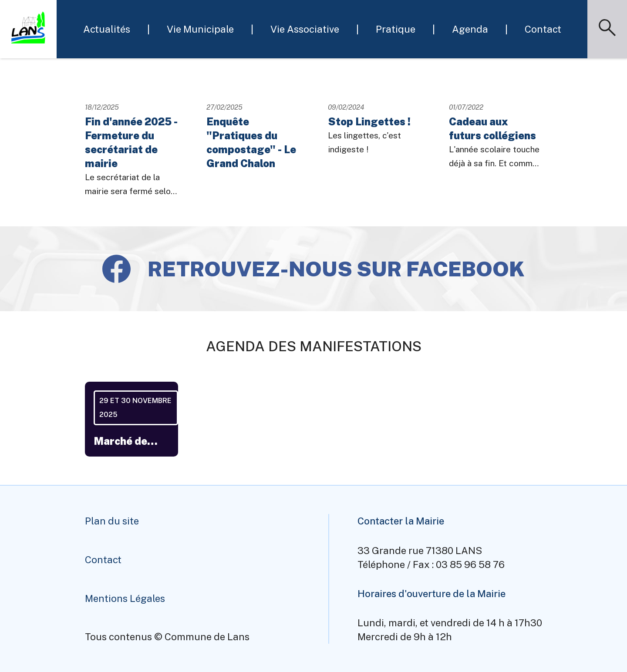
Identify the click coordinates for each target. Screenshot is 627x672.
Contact (543, 29)
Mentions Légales (125, 598)
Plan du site (112, 521)
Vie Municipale (200, 29)
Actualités (107, 29)
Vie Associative (305, 29)
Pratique (396, 29)
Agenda (470, 29)
